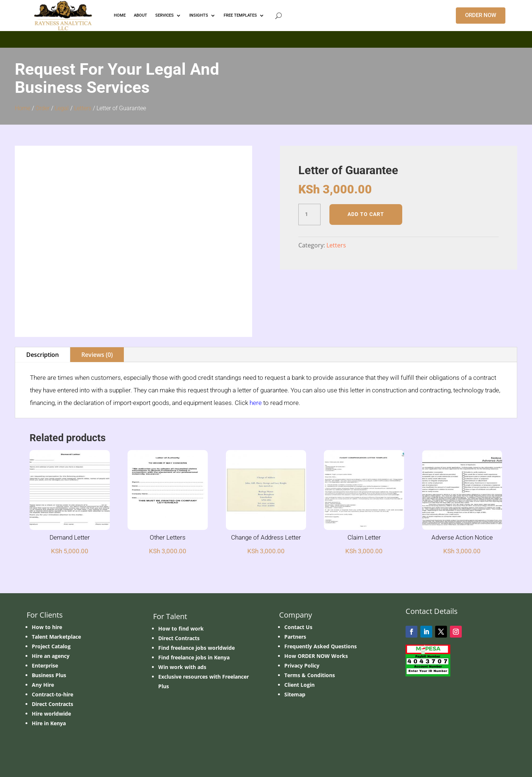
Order (43, 108)
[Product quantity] (309, 214)
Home (23, 108)
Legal (62, 108)
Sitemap (295, 694)
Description (43, 355)
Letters (83, 108)
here (256, 403)
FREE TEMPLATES (240, 15)
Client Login (299, 685)
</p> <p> (266, 38)
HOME (120, 15)
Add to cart (366, 214)
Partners (295, 637)
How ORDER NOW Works (316, 656)
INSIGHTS (199, 15)
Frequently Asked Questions (321, 646)
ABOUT (140, 15)
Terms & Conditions (310, 675)
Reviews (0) (97, 355)
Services (165, 15)
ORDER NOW (481, 15)
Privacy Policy (302, 665)
